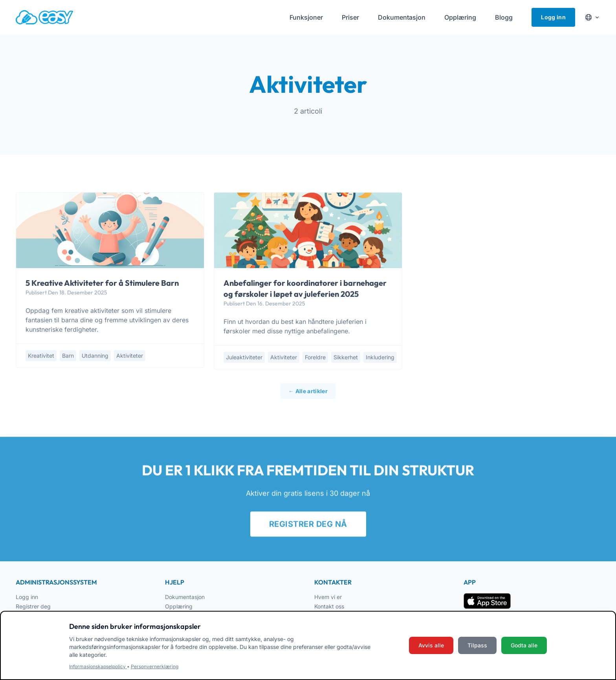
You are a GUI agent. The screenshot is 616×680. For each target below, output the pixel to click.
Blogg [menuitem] (504, 17)
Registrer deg (33, 606)
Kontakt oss (329, 606)
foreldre (315, 358)
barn (68, 356)
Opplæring (179, 606)
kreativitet (41, 356)
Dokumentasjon (185, 597)
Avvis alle (431, 645)
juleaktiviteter (244, 358)
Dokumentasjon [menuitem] (402, 17)
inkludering (380, 358)
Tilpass (477, 645)
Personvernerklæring (155, 666)
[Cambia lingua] (592, 17)
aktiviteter (130, 356)
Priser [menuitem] (350, 17)
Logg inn (553, 17)
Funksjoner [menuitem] (306, 17)
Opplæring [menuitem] (460, 17)
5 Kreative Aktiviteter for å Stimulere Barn (102, 283)
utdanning (95, 356)
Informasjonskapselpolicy (98, 666)
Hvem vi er (328, 597)
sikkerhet (346, 358)
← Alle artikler (308, 394)
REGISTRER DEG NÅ (308, 528)
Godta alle (524, 645)
